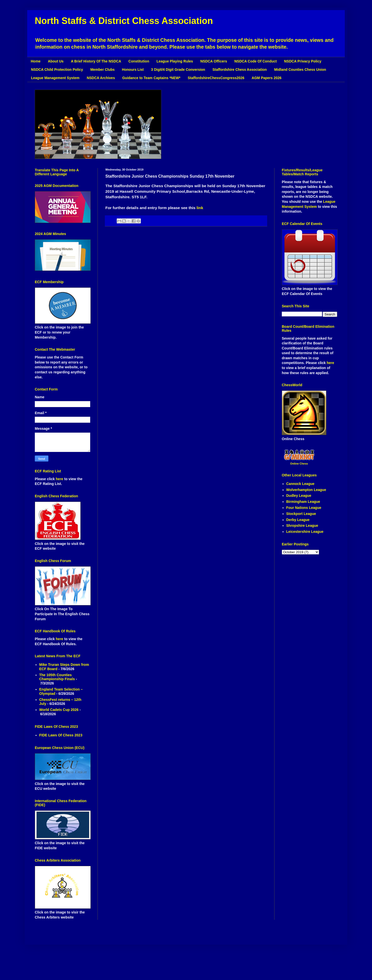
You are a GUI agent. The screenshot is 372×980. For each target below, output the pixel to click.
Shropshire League (302, 526)
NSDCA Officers (214, 61)
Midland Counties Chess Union (300, 70)
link (200, 208)
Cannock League (300, 484)
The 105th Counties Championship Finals (57, 677)
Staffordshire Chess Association (240, 70)
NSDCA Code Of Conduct (256, 61)
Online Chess (299, 464)
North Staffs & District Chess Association (124, 21)
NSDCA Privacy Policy (303, 61)
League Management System (55, 78)
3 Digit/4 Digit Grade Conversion (178, 70)
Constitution (139, 61)
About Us (56, 61)
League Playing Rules (175, 61)
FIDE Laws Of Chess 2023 (61, 735)
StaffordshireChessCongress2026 (216, 78)
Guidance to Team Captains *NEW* (151, 78)
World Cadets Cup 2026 (59, 710)
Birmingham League (303, 502)
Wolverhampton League (306, 490)
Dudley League (299, 496)
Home (36, 61)
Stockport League (301, 514)
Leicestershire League (305, 532)
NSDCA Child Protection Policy (57, 70)
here (60, 479)
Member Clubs (102, 70)
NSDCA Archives (101, 78)
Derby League (298, 520)
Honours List (133, 70)
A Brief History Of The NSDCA (96, 61)
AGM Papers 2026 (267, 78)
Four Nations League (304, 508)
